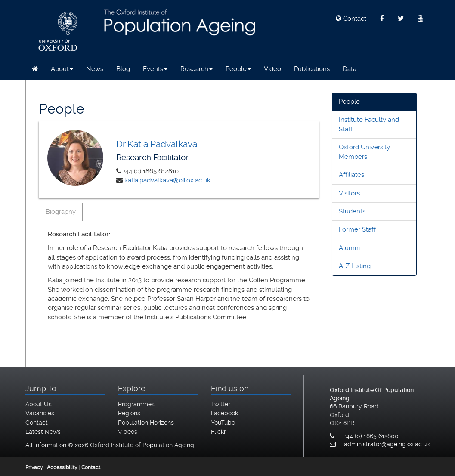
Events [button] (155, 69)
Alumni (349, 248)
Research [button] (197, 69)
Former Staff (357, 229)
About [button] (62, 69)
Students (352, 211)
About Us (39, 404)
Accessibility (62, 467)
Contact (351, 19)
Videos (128, 432)
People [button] (238, 69)
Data (350, 69)
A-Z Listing (355, 266)
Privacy (34, 467)
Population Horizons (146, 423)
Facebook (224, 413)
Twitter (221, 404)
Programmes (136, 404)
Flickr (218, 432)
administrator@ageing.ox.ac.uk (387, 444)
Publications (312, 69)
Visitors (349, 193)
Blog (123, 69)
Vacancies (40, 413)
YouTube (223, 423)
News (95, 69)
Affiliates (351, 175)
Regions (129, 413)
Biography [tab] (61, 212)
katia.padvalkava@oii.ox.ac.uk (167, 180)
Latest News (43, 432)
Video (272, 69)
